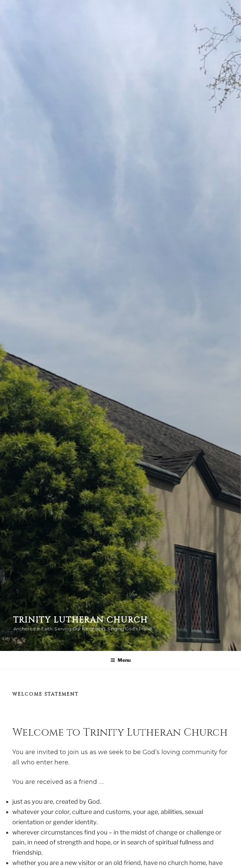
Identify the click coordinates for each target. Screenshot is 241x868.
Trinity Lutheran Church (81, 620)
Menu (120, 660)
